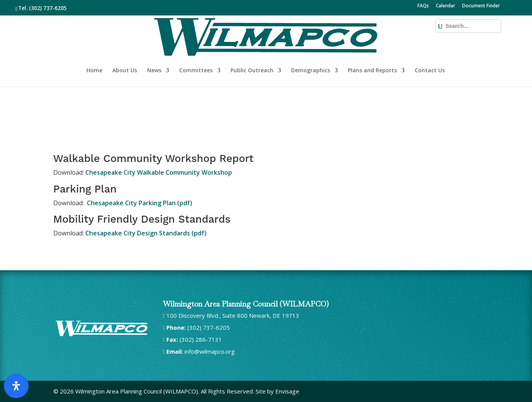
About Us (125, 46)
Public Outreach (252, 46)
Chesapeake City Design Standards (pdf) (146, 233)
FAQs (423, 6)
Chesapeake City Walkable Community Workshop (159, 172)
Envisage (287, 391)
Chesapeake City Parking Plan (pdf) (139, 203)
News (154, 46)
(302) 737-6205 (48, 8)
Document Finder (481, 6)
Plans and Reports (372, 46)
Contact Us (430, 46)
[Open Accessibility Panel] (16, 386)
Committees (196, 46)
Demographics (311, 46)
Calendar (446, 6)
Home (94, 46)
